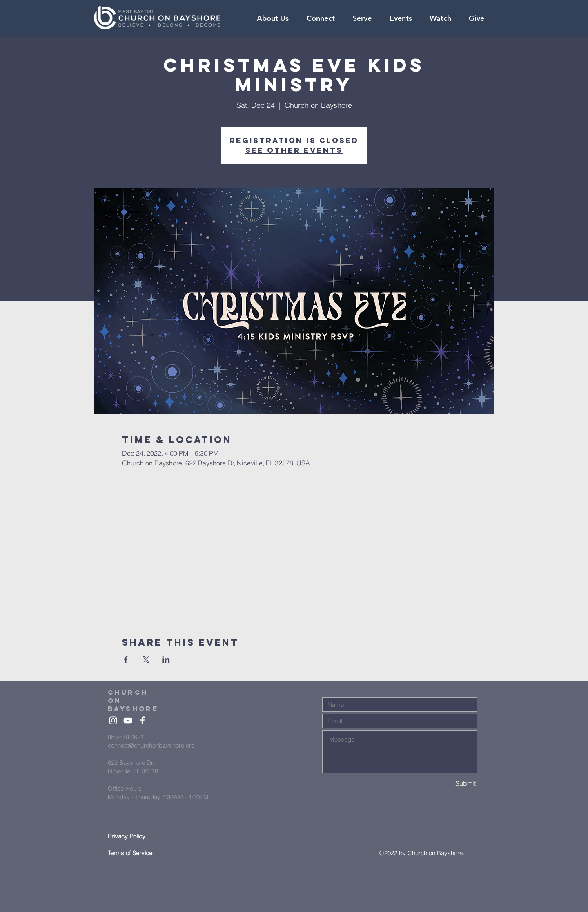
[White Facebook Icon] (143, 720)
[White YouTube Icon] (128, 720)
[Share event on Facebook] (126, 659)
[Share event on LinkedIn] (166, 659)
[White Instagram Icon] (113, 720)
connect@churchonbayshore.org (151, 745)
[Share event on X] (146, 659)
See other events (294, 150)
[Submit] (447, 783)
